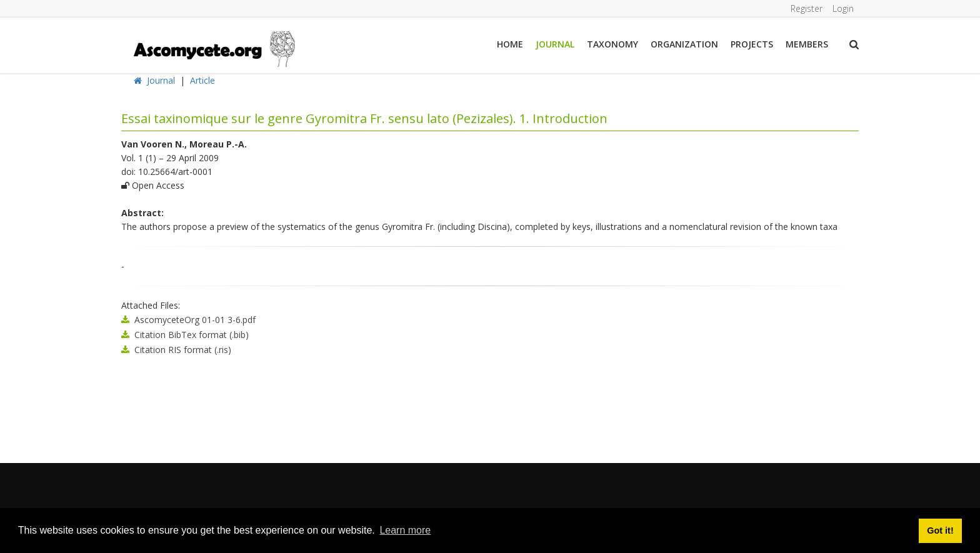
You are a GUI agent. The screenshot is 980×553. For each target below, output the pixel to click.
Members (807, 44)
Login (843, 8)
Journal (555, 44)
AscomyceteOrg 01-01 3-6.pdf (195, 320)
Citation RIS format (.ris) (183, 350)
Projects (752, 44)
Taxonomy (612, 44)
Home (510, 44)
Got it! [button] (940, 531)
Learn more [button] (405, 530)
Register (807, 8)
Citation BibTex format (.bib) (192, 335)
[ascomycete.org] (213, 48)
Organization (684, 44)
